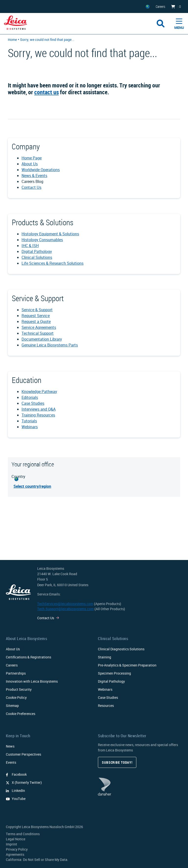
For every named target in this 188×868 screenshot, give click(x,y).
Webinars (30, 427)
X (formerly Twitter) (24, 782)
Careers (12, 665)
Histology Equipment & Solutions (50, 234)
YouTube (16, 799)
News (10, 746)
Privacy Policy (17, 849)
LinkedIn (15, 791)
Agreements (15, 854)
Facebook (16, 774)
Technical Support (38, 333)
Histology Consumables (42, 240)
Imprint (12, 844)
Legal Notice (16, 839)
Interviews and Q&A (39, 409)
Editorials (30, 397)
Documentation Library (42, 339)
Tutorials (29, 421)
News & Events (34, 176)
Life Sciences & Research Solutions (53, 263)
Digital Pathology (37, 251)
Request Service (36, 316)
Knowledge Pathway (39, 392)
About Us (30, 164)
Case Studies (33, 403)
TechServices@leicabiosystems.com (65, 604)
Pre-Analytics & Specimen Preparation (127, 665)
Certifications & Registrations (29, 657)
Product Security (19, 689)
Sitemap (12, 706)
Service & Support (37, 310)
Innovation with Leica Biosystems (32, 681)
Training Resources (38, 415)
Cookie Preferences (21, 714)
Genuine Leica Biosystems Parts (50, 345)
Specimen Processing (114, 673)
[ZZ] (148, 6)
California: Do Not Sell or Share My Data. (37, 860)
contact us (47, 92)
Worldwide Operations (41, 170)
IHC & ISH (30, 246)
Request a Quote (36, 321)
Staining (105, 657)
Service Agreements (39, 327)
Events (11, 762)
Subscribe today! (117, 762)
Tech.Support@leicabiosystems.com (65, 609)
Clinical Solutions (37, 257)
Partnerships (16, 673)
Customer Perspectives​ (23, 754)
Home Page (32, 158)
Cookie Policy (16, 697)
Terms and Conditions (23, 834)
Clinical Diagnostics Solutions (121, 649)
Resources (106, 706)
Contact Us (31, 187)
